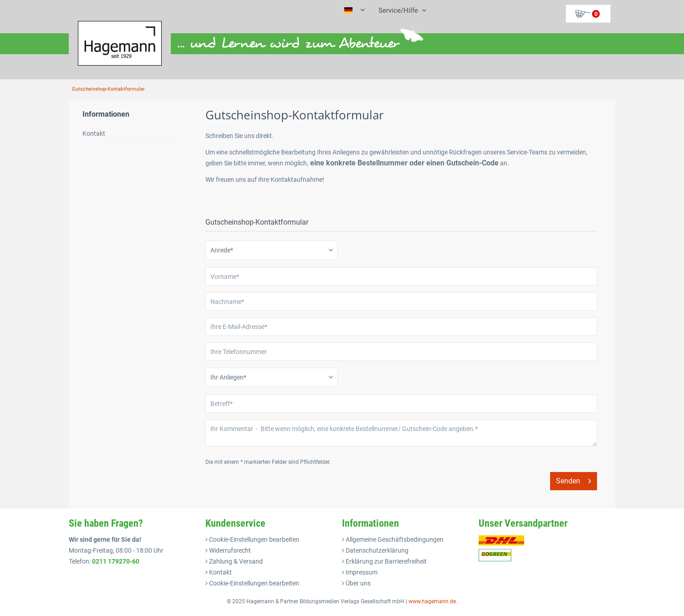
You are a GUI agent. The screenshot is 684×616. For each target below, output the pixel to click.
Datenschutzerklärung (376, 550)
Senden (574, 480)
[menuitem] (399, 10)
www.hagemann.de (432, 601)
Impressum (361, 572)
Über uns (357, 583)
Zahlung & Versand (235, 561)
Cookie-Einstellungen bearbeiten (253, 539)
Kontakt (94, 133)
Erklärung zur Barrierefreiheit (385, 561)
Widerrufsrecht (229, 550)
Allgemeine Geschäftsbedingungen (394, 539)
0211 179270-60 (116, 561)
